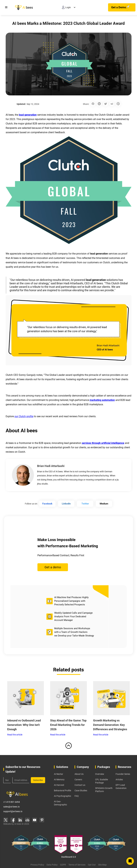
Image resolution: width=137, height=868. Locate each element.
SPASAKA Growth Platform (104, 790)
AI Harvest (59, 785)
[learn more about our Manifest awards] (68, 844)
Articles (119, 780)
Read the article (15, 735)
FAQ (77, 796)
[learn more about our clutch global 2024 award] (97, 844)
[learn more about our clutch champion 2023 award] (21, 844)
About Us (79, 774)
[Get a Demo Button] (122, 7)
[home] (21, 7)
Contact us (80, 785)
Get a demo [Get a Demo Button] (53, 567)
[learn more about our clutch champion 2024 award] (116, 844)
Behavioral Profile (63, 790)
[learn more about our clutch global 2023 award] (40, 844)
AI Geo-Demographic (60, 803)
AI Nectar (59, 774)
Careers (78, 780)
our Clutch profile (24, 416)
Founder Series (123, 774)
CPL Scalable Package (102, 781)
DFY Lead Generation (121, 787)
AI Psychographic (63, 796)
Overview (100, 774)
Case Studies (81, 790)
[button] (6, 7)
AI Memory (59, 780)
